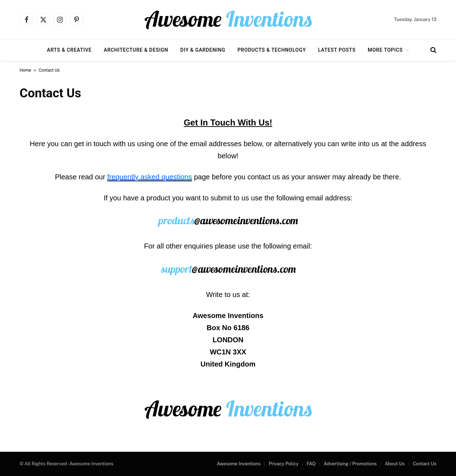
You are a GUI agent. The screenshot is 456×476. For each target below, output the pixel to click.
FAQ (311, 464)
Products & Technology (271, 50)
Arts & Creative (69, 50)
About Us (395, 464)
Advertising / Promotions (350, 464)
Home (25, 70)
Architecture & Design (136, 50)
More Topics (385, 50)
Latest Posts (337, 50)
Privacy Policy (284, 464)
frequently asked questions (150, 177)
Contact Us (425, 464)
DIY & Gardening (203, 50)
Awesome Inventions (239, 464)
